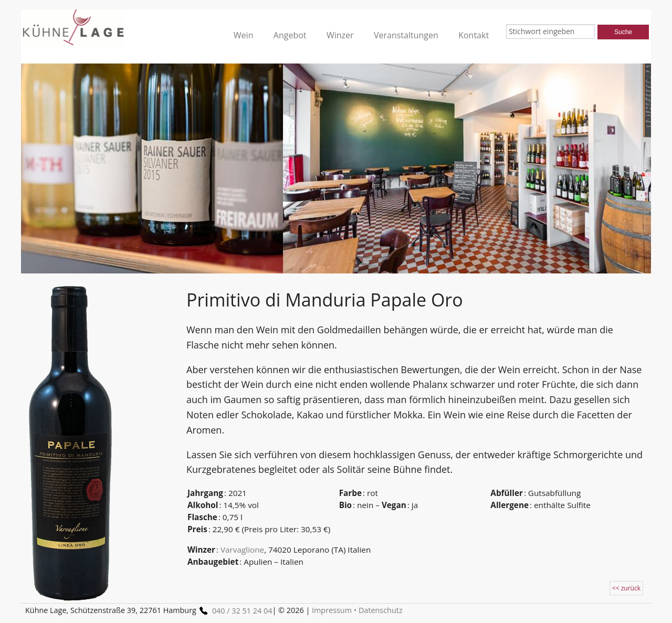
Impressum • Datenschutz (357, 610)
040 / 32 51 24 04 (234, 611)
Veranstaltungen (406, 35)
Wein (244, 35)
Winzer (340, 35)
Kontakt (474, 35)
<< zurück (626, 588)
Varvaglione (242, 550)
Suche (623, 32)
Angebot (290, 35)
